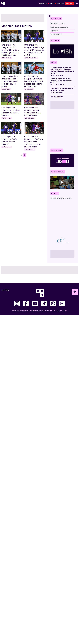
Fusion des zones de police (59, 27)
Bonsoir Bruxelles (56, 34)
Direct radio (61, 4)
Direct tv (52, 4)
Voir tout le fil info (57, 97)
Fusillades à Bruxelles (58, 24)
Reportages (54, 31)
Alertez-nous (69, 4)
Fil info (54, 62)
